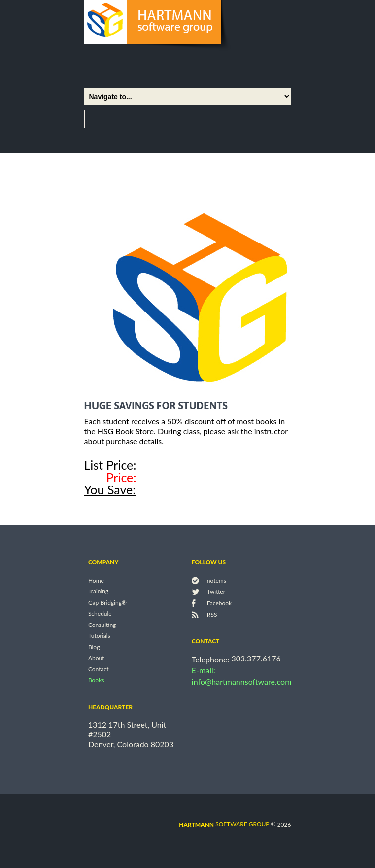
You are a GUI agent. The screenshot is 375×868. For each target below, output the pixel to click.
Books (96, 680)
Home (96, 580)
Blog (94, 647)
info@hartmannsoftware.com (242, 681)
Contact (99, 669)
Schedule (100, 614)
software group (224, 824)
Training (98, 592)
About (96, 658)
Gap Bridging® (107, 603)
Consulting (102, 625)
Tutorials (99, 636)
